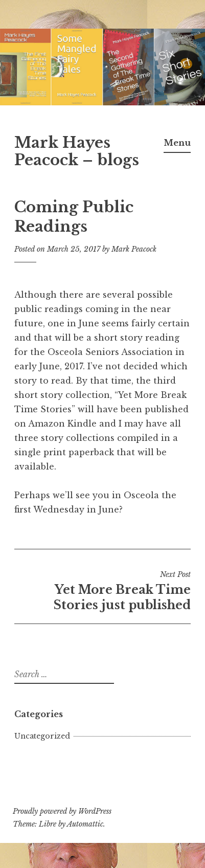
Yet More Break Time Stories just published (102, 591)
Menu (177, 143)
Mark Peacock (134, 249)
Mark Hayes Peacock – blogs (77, 152)
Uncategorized (42, 736)
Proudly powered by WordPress (62, 811)
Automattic (85, 824)
